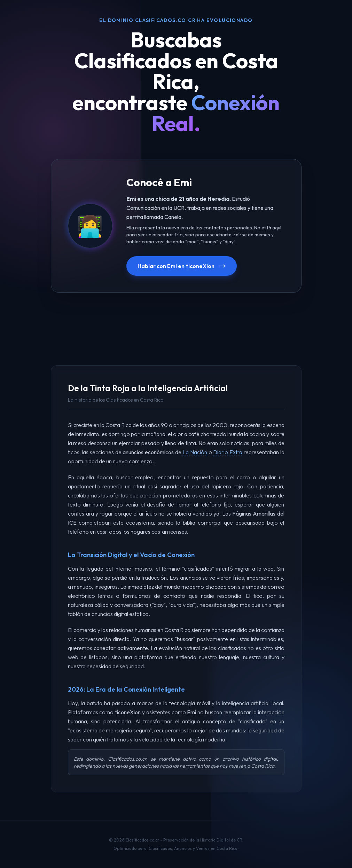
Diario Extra (228, 452)
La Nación (195, 452)
